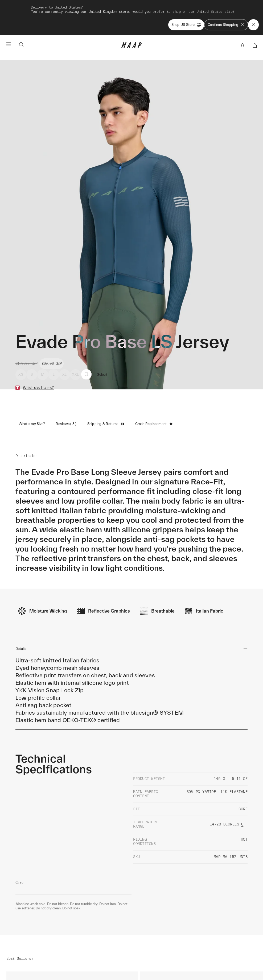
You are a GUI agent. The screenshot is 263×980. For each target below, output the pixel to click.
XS (21, 342)
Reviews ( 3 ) (66, 391)
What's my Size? (32, 391)
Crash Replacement (154, 391)
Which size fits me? (38, 355)
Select (102, 342)
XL (65, 342)
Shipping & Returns (106, 391)
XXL (75, 342)
